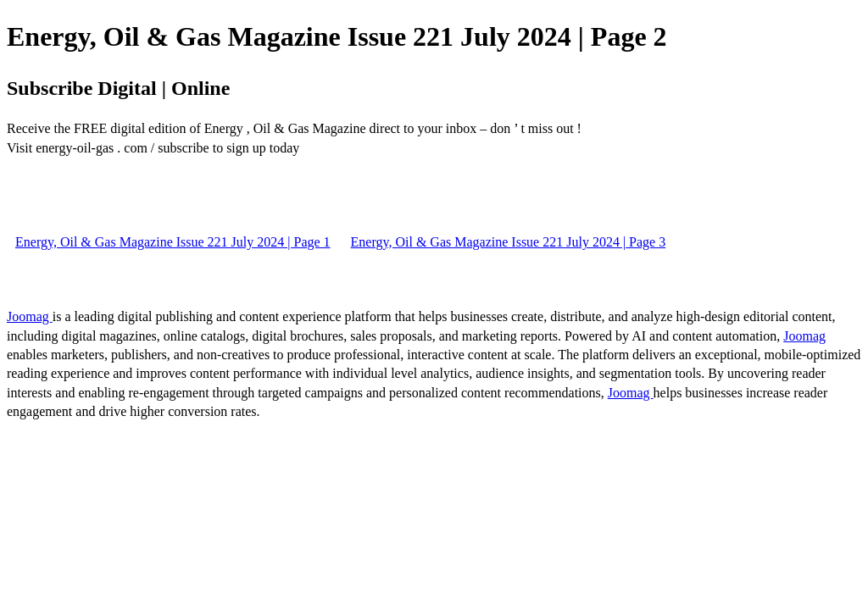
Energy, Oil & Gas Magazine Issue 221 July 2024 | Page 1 (173, 242)
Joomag (30, 316)
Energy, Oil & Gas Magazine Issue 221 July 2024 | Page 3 (509, 242)
